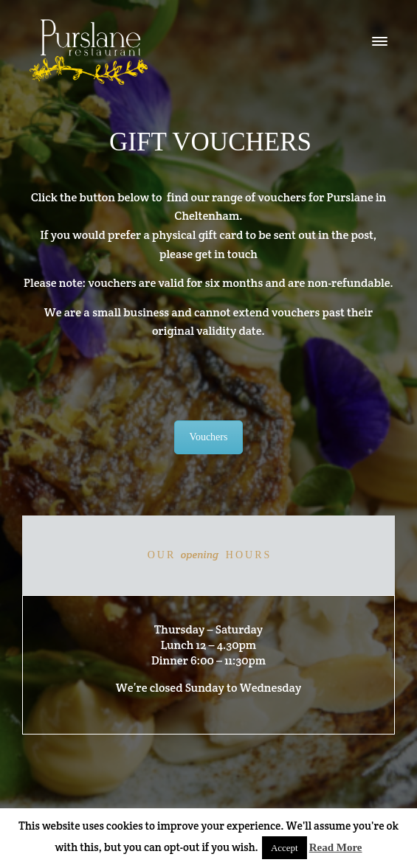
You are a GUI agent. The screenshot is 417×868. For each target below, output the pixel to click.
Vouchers (209, 437)
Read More (336, 847)
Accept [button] (285, 848)
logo (89, 52)
